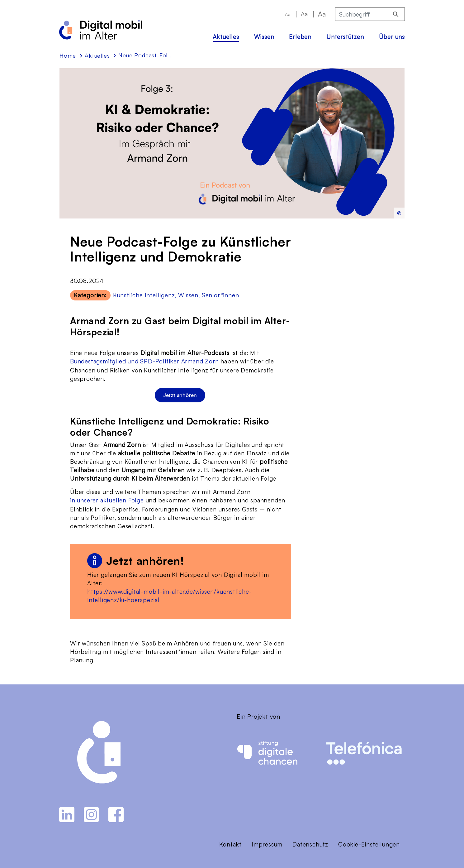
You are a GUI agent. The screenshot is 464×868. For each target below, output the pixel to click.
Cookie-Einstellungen (369, 844)
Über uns (392, 37)
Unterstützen (345, 37)
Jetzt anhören (180, 395)
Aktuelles (226, 37)
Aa (288, 14)
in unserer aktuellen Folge (107, 500)
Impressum (267, 844)
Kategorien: (90, 295)
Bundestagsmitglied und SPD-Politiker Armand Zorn (144, 361)
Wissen (264, 37)
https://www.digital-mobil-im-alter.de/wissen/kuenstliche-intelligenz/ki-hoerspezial (170, 596)
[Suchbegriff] (362, 14)
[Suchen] (396, 14)
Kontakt (230, 844)
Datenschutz (310, 844)
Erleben (300, 37)
